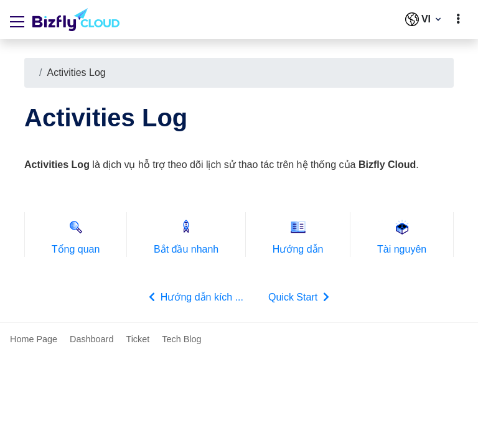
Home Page (34, 339)
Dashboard (91, 339)
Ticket (138, 339)
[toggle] (458, 19)
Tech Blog (181, 339)
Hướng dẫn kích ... (195, 297)
